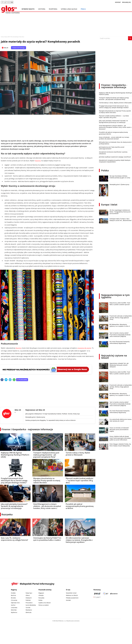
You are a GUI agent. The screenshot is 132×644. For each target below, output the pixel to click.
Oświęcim (29, 598)
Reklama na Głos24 (72, 595)
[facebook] (2, 380)
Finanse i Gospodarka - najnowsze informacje (27, 429)
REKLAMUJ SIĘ (126, 2)
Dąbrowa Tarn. (16, 603)
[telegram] (10, 380)
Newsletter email (71, 593)
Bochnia (13, 595)
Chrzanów (14, 600)
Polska (105, 170)
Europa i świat (109, 205)
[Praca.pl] (97, 594)
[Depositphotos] (114, 594)
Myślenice (14, 612)
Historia (42, 9)
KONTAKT (118, 2)
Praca (83, 9)
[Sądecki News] (106, 594)
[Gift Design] (97, 597)
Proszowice (29, 603)
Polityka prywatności (72, 598)
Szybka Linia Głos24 (69, 9)
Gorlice (13, 605)
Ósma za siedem (44, 605)
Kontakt (68, 600)
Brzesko (13, 598)
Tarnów (28, 608)
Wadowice (29, 610)
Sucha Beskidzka (31, 605)
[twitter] (6, 380)
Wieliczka (29, 612)
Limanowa (14, 608)
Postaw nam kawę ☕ (19, 48)
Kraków (13, 593)
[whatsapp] (14, 380)
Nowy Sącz (29, 593)
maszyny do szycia (84, 348)
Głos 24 (6, 48)
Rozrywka (53, 9)
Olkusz (28, 595)
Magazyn (41, 593)
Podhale (28, 600)
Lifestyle (41, 595)
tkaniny (38, 161)
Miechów (14, 610)
